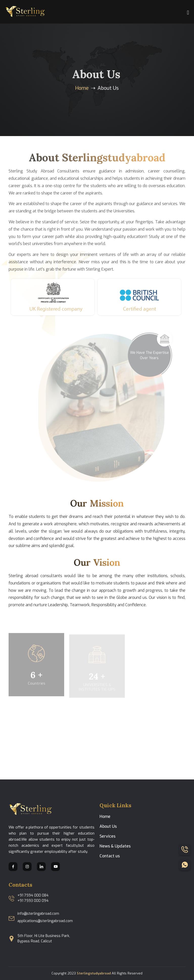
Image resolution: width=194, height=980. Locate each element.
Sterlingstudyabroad (94, 973)
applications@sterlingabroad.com (45, 921)
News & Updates (115, 846)
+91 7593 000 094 (33, 901)
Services (107, 836)
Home (82, 88)
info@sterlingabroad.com (38, 914)
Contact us (110, 856)
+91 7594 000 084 (33, 895)
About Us (108, 826)
